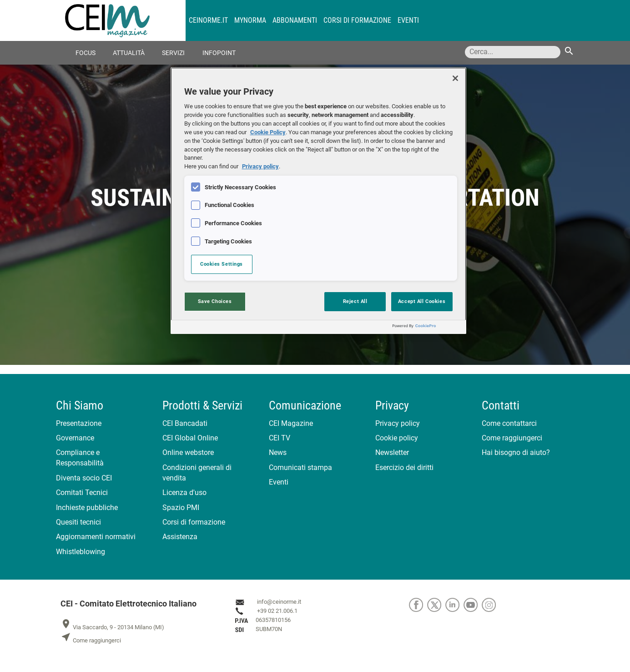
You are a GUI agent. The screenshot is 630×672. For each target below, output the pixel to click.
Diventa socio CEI (84, 478)
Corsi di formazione (357, 20)
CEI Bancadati (185, 423)
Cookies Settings (222, 264)
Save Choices (215, 301)
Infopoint (219, 53)
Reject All (355, 301)
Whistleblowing (81, 552)
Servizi (173, 53)
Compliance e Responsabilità (80, 458)
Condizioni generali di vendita (197, 473)
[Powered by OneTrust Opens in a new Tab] (427, 328)
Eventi (408, 20)
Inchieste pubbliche (87, 508)
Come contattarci (509, 423)
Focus (86, 53)
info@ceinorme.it (279, 602)
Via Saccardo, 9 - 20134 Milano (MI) (112, 627)
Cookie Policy (268, 132)
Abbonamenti (295, 20)
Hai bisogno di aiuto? (516, 452)
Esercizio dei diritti (404, 467)
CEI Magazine (291, 423)
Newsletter (392, 452)
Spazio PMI (181, 508)
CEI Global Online (190, 438)
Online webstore (188, 452)
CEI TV (280, 438)
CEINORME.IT (208, 20)
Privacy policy (398, 423)
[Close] (455, 78)
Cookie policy (397, 438)
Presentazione (79, 423)
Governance (75, 438)
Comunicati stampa (300, 467)
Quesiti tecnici (78, 522)
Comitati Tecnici (82, 493)
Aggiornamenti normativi (96, 537)
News (278, 452)
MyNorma (250, 20)
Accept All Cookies (422, 301)
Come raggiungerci (512, 438)
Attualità (129, 53)
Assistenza (180, 537)
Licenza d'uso (184, 493)
